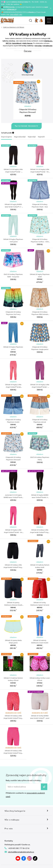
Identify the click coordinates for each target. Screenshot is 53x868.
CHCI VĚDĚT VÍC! (16, 15)
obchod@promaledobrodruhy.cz (21, 843)
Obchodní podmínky (37, 863)
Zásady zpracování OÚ (39, 866)
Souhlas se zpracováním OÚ (18, 866)
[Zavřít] (51, 8)
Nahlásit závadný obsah (19, 863)
